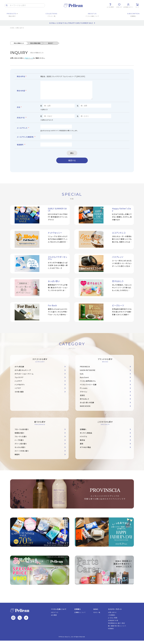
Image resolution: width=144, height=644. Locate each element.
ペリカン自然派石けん (88, 384)
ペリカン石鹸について (59, 612)
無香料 (17, 458)
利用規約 (111, 632)
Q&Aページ (29, 58)
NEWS (96, 612)
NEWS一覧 (97, 616)
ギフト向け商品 (85, 451)
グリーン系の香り (21, 447)
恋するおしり (84, 402)
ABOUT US (55, 616)
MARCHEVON (85, 409)
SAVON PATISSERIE (88, 374)
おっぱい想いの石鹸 (87, 406)
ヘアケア (18, 391)
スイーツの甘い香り (22, 454)
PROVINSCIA (85, 370)
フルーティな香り (21, 440)
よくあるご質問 (113, 621)
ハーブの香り (19, 443)
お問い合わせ (112, 616)
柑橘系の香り (19, 436)
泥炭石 (82, 399)
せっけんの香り (20, 451)
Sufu (82, 377)
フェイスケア (19, 381)
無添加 (82, 443)
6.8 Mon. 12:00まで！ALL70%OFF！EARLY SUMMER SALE (71, 23)
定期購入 (83, 433)
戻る (72, 156)
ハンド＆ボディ (20, 388)
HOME (12, 28)
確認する (72, 164)
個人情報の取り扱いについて (117, 629)
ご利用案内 (112, 618)
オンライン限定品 (86, 436)
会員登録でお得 (113, 624)
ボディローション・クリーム (24, 377)
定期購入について (80, 616)
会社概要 (54, 618)
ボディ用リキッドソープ (23, 374)
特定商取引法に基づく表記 (116, 626)
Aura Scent (84, 381)
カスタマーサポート (115, 612)
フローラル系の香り (22, 433)
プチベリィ (84, 395)
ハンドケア (18, 384)
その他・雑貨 (19, 395)
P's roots (84, 391)
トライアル (84, 440)
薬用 (82, 447)
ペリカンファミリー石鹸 (88, 388)
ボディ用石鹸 (19, 370)
